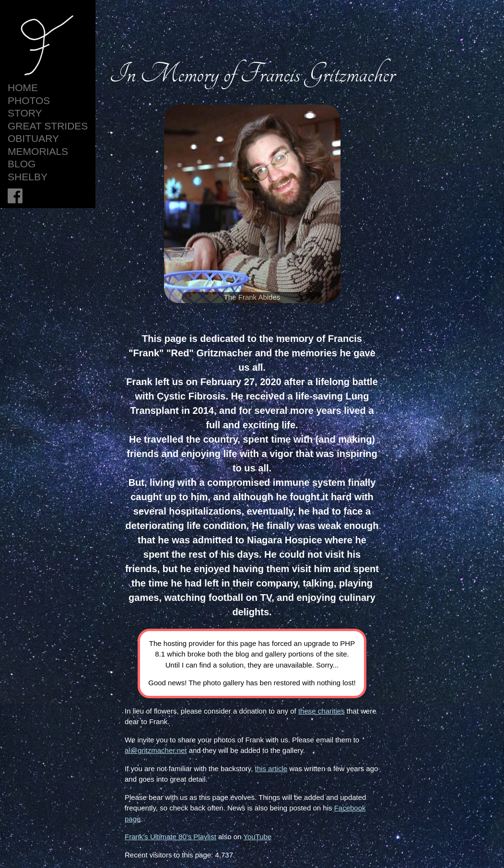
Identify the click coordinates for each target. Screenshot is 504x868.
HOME (23, 88)
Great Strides (48, 126)
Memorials (38, 151)
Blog (22, 164)
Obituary (33, 138)
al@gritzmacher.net (156, 750)
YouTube (257, 837)
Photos (29, 100)
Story (25, 113)
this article (271, 768)
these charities (322, 711)
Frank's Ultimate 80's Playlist (170, 837)
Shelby (28, 177)
